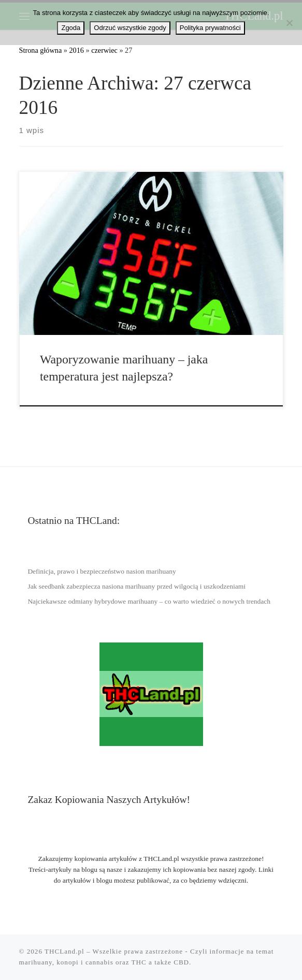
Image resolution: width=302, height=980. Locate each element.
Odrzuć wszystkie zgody (130, 28)
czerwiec (104, 50)
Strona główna (41, 50)
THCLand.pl (64, 951)
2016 (76, 50)
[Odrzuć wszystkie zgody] (289, 23)
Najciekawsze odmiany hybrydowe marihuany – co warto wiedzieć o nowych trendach (149, 601)
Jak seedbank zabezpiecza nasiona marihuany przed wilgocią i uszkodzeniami (136, 586)
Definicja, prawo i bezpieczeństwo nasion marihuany (102, 571)
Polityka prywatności (210, 28)
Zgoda (71, 28)
